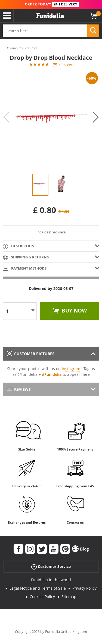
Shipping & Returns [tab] (26, 257)
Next (96, 117)
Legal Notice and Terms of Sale (38, 588)
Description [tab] (19, 246)
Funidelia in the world (51, 580)
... (4, 48)
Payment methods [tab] (25, 269)
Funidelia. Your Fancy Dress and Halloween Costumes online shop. (50, 16)
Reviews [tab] (19, 389)
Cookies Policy (42, 597)
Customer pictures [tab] (31, 354)
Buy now (74, 311)
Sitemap (69, 597)
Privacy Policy (84, 588)
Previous (6, 117)
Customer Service (51, 567)
